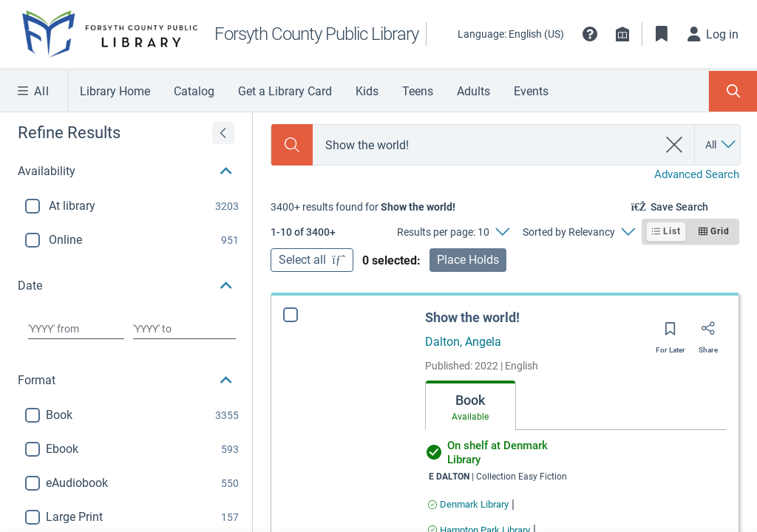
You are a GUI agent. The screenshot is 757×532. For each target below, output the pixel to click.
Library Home (115, 91)
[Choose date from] (76, 329)
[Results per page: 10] (453, 232)
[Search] (292, 145)
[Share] (708, 333)
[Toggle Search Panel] (733, 91)
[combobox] (485, 145)
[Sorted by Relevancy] (578, 232)
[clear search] (675, 145)
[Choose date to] (184, 329)
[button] (590, 34)
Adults (473, 91)
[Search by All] (722, 145)
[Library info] (622, 34)
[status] (363, 207)
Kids (367, 91)
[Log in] (713, 34)
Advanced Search (697, 174)
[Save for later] (671, 333)
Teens (418, 91)
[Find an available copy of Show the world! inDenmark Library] (468, 504)
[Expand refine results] (223, 133)
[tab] (471, 406)
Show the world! (472, 317)
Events (531, 91)
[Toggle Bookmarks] (662, 34)
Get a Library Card (285, 91)
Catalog (194, 91)
